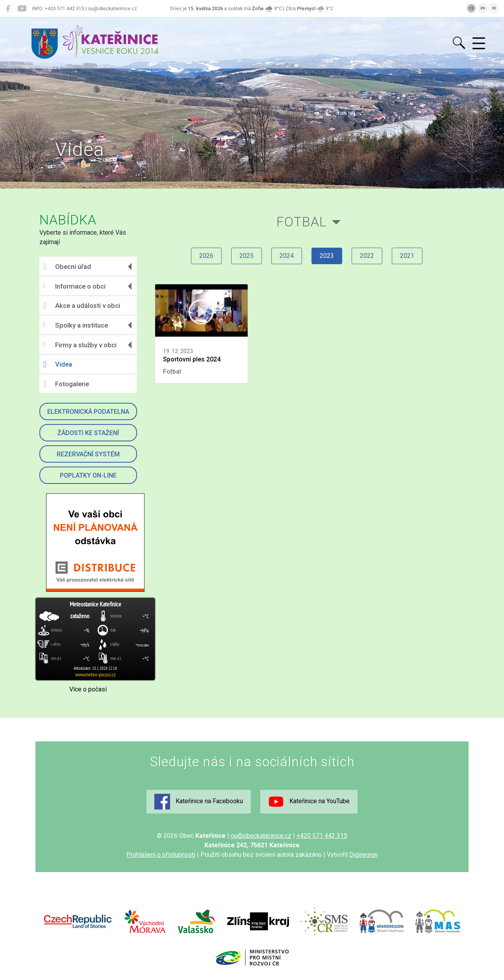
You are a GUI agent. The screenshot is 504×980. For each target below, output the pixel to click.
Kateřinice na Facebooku (199, 802)
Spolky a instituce (76, 325)
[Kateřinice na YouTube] (22, 9)
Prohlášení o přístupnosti (161, 855)
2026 (206, 256)
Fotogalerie (66, 384)
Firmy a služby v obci (80, 345)
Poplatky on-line (88, 475)
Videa (58, 365)
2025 (246, 256)
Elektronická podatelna (88, 412)
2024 (287, 256)
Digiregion (363, 855)
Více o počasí (88, 689)
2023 (327, 256)
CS (471, 8)
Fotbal (302, 222)
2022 (367, 256)
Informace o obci (74, 286)
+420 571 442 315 (322, 836)
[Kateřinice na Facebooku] (8, 9)
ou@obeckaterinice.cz (261, 836)
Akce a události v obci (82, 306)
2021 (407, 256)
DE (494, 8)
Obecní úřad (67, 267)
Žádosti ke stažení (88, 433)
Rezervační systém (88, 454)
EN (483, 8)
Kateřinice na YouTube (309, 802)
